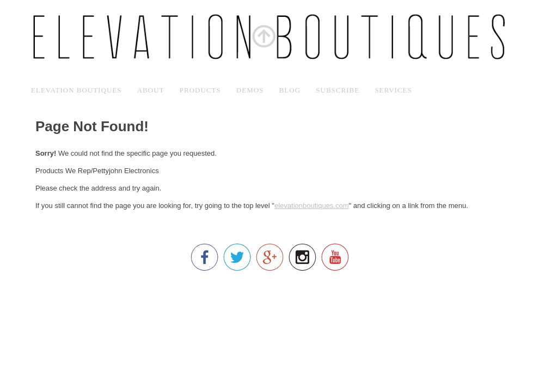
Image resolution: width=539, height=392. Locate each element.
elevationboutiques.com (312, 206)
